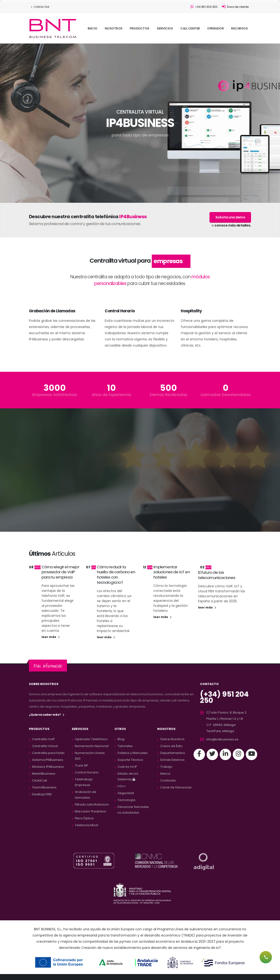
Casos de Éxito (171, 746)
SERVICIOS (165, 28)
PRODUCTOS (140, 28)
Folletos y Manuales (133, 753)
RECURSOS (239, 28)
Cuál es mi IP (127, 767)
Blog (121, 739)
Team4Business (44, 787)
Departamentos (173, 753)
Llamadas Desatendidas (226, 395)
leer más (50, 637)
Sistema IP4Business (48, 760)
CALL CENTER (190, 28)
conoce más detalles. (233, 225)
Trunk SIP (81, 765)
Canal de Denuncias (176, 787)
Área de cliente (235, 7)
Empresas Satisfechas (55, 395)
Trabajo (166, 767)
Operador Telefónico (91, 739)
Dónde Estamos (172, 760)
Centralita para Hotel (48, 753)
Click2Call (40, 780)
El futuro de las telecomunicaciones (217, 575)
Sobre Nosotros (172, 739)
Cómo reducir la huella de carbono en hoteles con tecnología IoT (116, 575)
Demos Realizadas (169, 395)
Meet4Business (44, 774)
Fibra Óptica (84, 818)
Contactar (40, 7)
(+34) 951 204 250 (223, 697)
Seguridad (126, 793)
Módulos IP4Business (48, 767)
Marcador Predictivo (90, 811)
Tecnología (126, 800)
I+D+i (121, 786)
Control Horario (87, 772)
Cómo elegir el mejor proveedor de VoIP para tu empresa (60, 572)
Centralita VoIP (43, 739)
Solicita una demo (230, 217)
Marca (165, 774)
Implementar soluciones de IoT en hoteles (172, 572)
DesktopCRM (42, 794)
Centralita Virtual (45, 746)
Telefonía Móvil (86, 825)
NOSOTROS (114, 28)
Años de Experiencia (112, 395)
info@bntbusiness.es (222, 739)
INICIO (93, 28)
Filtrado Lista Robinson (92, 804)
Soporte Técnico (130, 760)
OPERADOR (215, 28)
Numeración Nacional (92, 746)
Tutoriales (125, 746)
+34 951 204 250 (204, 7)
